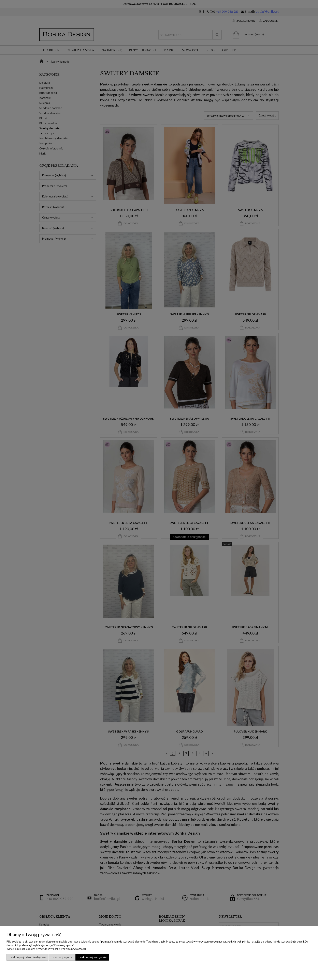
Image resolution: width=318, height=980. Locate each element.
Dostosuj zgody (62, 957)
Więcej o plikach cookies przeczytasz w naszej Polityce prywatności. (46, 949)
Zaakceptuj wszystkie (92, 957)
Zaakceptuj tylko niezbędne (27, 957)
